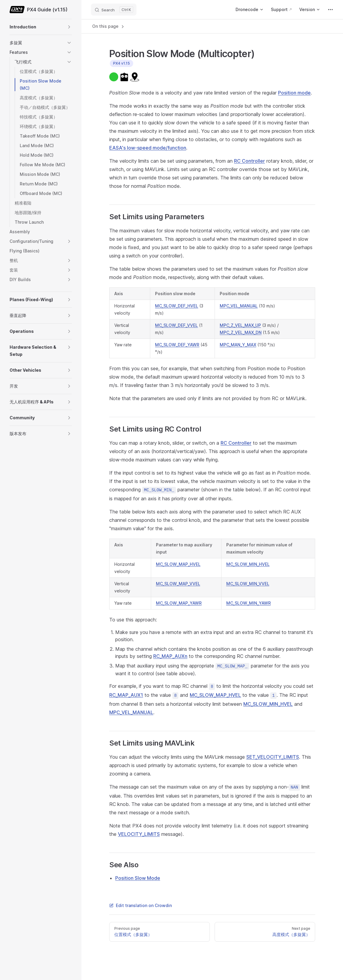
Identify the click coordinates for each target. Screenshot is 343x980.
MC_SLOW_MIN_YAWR (249, 603)
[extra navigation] (330, 10)
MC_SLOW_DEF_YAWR (177, 345)
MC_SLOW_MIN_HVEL (248, 564)
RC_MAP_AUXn (170, 656)
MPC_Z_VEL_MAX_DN (241, 332)
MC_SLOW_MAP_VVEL (178, 584)
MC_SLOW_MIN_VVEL (248, 584)
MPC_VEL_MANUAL (239, 306)
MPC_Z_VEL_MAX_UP (240, 325)
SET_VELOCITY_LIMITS (273, 757)
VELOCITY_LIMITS (139, 834)
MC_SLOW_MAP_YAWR (179, 603)
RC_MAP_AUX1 (126, 695)
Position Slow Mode (138, 878)
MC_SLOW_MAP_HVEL (178, 564)
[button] (69, 27)
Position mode (294, 93)
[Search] (114, 10)
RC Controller (249, 161)
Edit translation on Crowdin (141, 905)
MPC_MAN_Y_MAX (238, 345)
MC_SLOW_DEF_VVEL (176, 325)
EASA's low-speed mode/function (148, 148)
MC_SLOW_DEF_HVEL (177, 306)
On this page (109, 26)
